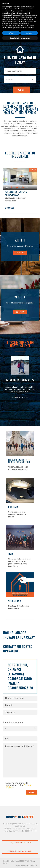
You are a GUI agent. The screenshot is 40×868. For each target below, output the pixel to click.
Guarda (20, 253)
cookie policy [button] (33, 15)
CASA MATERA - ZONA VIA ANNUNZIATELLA (16, 193)
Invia (32, 792)
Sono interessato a (13, 723)
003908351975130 (20, 688)
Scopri (20, 455)
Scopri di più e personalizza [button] (20, 38)
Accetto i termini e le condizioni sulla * (19, 785)
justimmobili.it (32, 865)
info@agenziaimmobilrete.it (20, 843)
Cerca (21, 90)
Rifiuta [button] (11, 33)
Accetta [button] (29, 33)
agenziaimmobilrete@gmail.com (20, 851)
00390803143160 (20, 679)
